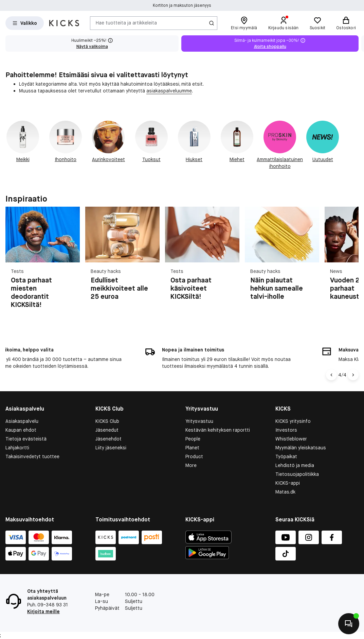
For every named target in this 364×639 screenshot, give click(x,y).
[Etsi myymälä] (244, 23)
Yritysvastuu (199, 421)
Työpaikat (286, 456)
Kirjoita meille (43, 611)
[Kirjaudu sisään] (284, 23)
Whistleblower (291, 439)
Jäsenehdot (108, 439)
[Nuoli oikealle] (353, 375)
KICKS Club (107, 421)
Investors (286, 430)
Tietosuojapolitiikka (297, 474)
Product (194, 456)
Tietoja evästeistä (26, 439)
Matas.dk (285, 492)
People (193, 439)
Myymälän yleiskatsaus (301, 448)
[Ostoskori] (346, 23)
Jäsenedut (107, 430)
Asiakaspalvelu (22, 421)
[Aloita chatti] (349, 624)
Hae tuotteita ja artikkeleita (126, 23)
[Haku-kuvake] (212, 23)
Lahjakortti (17, 448)
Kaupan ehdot (21, 430)
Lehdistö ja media (295, 465)
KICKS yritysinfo (293, 421)
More (191, 465)
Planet (192, 448)
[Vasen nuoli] (332, 375)
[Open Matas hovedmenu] (25, 23)
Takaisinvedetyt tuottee (32, 456)
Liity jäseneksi (111, 448)
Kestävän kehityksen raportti (218, 430)
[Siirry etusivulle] (64, 23)
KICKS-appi (288, 483)
